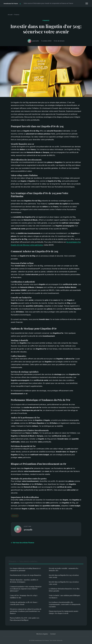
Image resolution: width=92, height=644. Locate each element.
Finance (17, 15)
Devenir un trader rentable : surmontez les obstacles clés (64, 569)
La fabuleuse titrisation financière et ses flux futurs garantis (64, 590)
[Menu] (87, 3)
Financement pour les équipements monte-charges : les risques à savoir (64, 612)
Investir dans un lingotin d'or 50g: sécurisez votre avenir (64, 576)
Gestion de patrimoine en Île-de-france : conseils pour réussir (24, 603)
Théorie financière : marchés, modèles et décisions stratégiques (24, 581)
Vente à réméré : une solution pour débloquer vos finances (65, 596)
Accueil (10, 15)
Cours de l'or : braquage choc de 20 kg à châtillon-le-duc (24, 596)
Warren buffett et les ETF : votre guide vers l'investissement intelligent (25, 619)
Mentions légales (42, 634)
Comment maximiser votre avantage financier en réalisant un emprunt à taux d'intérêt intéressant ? (26, 589)
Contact (53, 634)
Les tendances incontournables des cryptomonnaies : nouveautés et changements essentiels (65, 604)
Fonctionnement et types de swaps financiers (26, 575)
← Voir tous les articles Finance (23, 543)
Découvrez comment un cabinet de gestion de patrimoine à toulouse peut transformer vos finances (26, 611)
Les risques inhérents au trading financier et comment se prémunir (25, 569)
